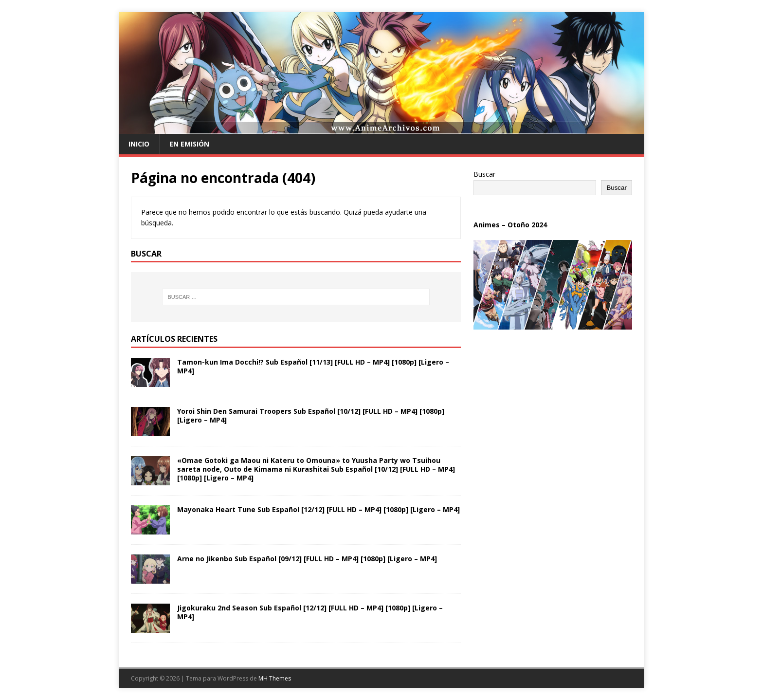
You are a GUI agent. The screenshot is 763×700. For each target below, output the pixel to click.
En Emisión (189, 144)
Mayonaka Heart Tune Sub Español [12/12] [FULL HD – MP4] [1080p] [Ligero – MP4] (318, 509)
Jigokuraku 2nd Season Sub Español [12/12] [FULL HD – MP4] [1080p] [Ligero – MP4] (310, 612)
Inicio (139, 144)
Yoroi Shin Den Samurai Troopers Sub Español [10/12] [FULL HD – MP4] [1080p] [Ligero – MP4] (311, 415)
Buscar (484, 174)
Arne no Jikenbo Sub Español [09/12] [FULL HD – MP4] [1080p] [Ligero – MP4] (307, 559)
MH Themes (275, 678)
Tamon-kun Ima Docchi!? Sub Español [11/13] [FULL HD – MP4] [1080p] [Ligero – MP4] (313, 366)
